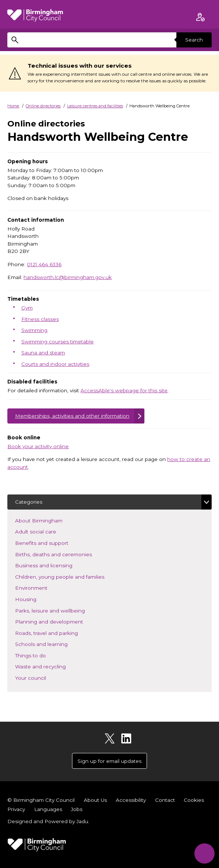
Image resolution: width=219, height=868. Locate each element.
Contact (165, 800)
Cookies (194, 800)
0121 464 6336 (44, 264)
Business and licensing (55, 565)
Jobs (77, 809)
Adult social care (46, 531)
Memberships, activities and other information (72, 416)
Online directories (43, 106)
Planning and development (60, 621)
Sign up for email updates (109, 761)
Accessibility (131, 800)
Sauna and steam (43, 353)
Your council (41, 677)
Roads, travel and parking (57, 633)
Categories (29, 502)
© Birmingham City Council (41, 800)
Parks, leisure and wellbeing (61, 610)
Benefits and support (53, 542)
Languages (48, 809)
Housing (37, 599)
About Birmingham (50, 520)
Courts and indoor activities (55, 364)
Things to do (41, 655)
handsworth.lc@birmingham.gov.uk (68, 277)
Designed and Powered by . (48, 821)
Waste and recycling (51, 666)
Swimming (34, 330)
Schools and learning (52, 644)
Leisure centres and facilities (95, 106)
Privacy (16, 809)
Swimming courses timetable (58, 342)
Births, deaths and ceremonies (64, 554)
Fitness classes (40, 319)
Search (194, 40)
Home (13, 106)
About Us (95, 800)
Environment (42, 587)
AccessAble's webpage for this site (124, 390)
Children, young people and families (71, 576)
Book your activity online (38, 446)
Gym (27, 308)
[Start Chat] (204, 853)
